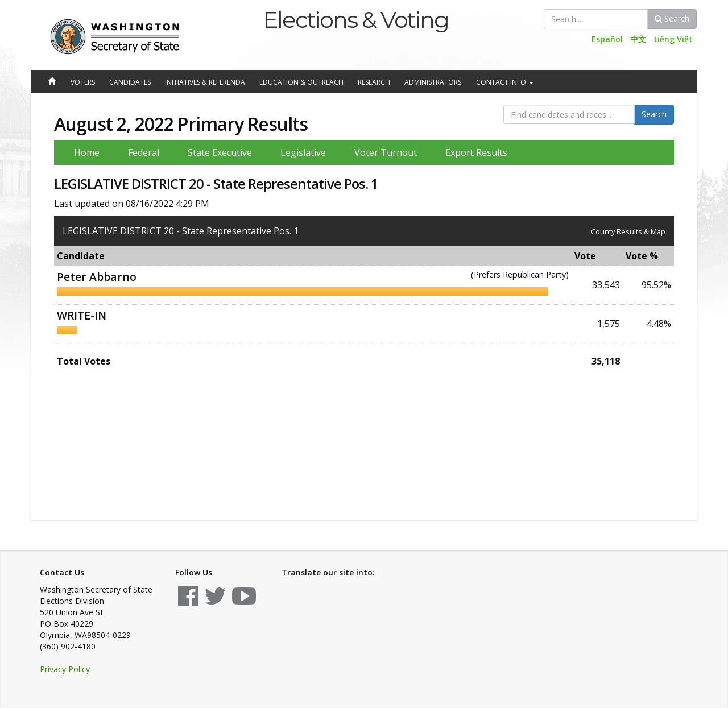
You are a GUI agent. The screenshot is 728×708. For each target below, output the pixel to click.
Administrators (433, 82)
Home (87, 152)
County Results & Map (628, 231)
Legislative (303, 152)
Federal (144, 152)
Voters (83, 82)
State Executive (220, 152)
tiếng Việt (673, 39)
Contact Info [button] (505, 82)
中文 (638, 39)
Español (607, 39)
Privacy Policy (65, 669)
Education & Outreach (301, 82)
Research (374, 82)
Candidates (130, 82)
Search (672, 18)
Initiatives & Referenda (205, 82)
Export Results (476, 152)
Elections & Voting (356, 20)
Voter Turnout (386, 152)
